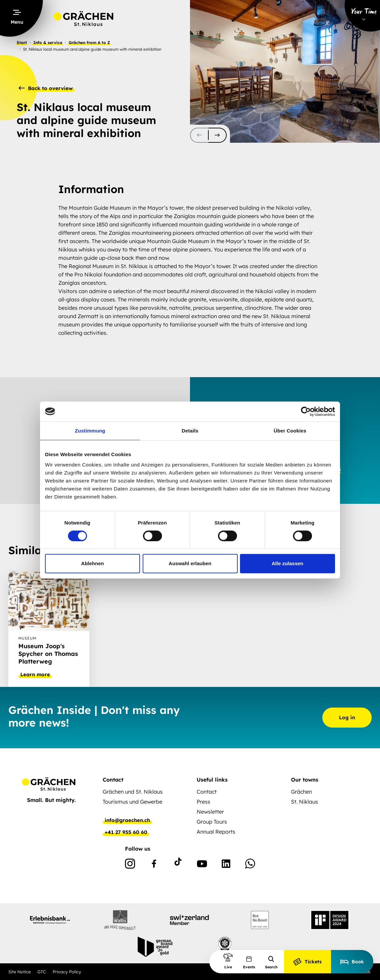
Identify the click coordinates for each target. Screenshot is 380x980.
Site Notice (19, 972)
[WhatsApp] (250, 865)
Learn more (35, 675)
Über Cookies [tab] (290, 431)
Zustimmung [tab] (90, 431)
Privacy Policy (67, 972)
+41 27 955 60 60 (126, 832)
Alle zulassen (287, 563)
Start (22, 43)
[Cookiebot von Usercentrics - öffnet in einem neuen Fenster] (306, 411)
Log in (347, 717)
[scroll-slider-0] (199, 135)
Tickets (307, 962)
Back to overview (46, 88)
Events (249, 962)
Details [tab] (190, 431)
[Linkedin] (226, 865)
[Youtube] (202, 865)
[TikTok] (178, 865)
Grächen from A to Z (89, 43)
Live (228, 961)
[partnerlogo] (50, 920)
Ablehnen (92, 563)
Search (271, 962)
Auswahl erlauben (190, 563)
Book (352, 962)
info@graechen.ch (127, 820)
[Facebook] (154, 865)
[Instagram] (130, 865)
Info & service (48, 43)
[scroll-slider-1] (217, 135)
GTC (42, 972)
